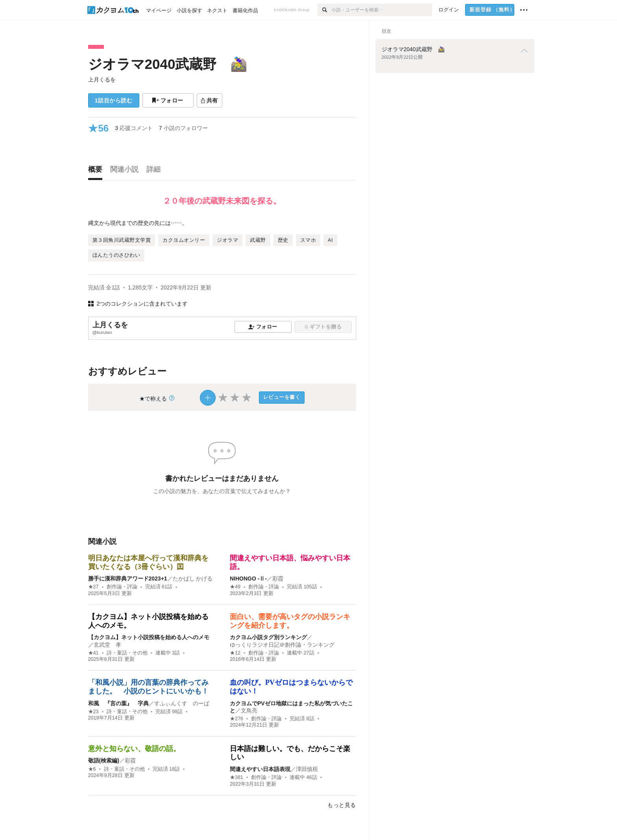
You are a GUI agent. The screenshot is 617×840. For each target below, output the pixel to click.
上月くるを (102, 80)
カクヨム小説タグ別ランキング (268, 637)
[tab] (97, 171)
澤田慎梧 (307, 769)
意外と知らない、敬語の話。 (134, 749)
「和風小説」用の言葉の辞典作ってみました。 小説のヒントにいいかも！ (148, 687)
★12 (235, 653)
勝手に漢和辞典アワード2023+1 (128, 579)
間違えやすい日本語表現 (260, 769)
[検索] (324, 10)
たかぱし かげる (193, 579)
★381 (236, 777)
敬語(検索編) (104, 760)
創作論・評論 (122, 587)
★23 (93, 712)
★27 (93, 587)
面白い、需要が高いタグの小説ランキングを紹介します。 (290, 621)
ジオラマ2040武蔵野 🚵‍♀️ (168, 64)
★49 (235, 587)
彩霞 (278, 579)
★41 (93, 653)
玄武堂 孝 (107, 645)
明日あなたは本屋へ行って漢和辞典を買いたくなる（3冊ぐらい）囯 (148, 562)
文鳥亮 (249, 710)
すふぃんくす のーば (182, 703)
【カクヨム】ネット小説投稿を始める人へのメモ (149, 637)
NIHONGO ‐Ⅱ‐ (248, 579)
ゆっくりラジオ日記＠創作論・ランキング (282, 645)
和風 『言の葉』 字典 (118, 703)
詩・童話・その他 (127, 653)
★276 (236, 719)
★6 (92, 769)
